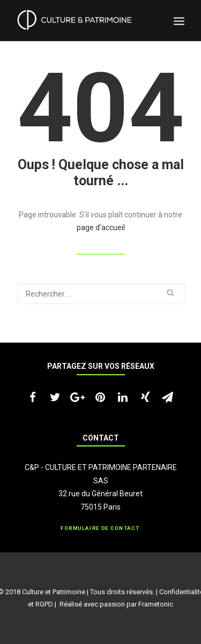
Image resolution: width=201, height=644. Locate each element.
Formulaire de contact (100, 528)
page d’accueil (101, 228)
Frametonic (156, 604)
